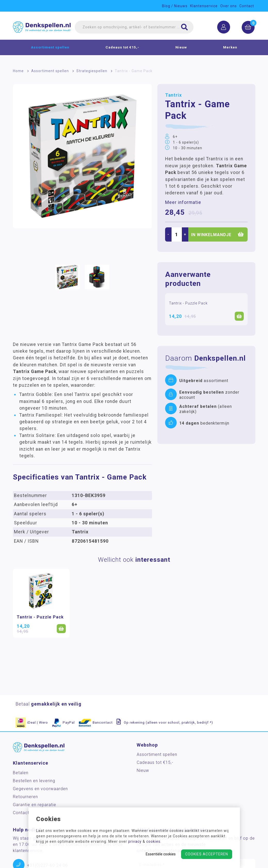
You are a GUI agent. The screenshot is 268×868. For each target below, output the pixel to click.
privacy (135, 841)
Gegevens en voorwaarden (40, 789)
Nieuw (181, 48)
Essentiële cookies (161, 854)
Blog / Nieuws (175, 6)
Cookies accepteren (207, 854)
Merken (230, 48)
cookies (153, 841)
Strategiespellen (92, 71)
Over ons (229, 6)
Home (18, 71)
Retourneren (25, 797)
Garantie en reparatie (35, 805)
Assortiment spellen (50, 48)
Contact (247, 6)
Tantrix (173, 95)
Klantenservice (204, 6)
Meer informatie (183, 202)
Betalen (21, 773)
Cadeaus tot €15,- (122, 48)
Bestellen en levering (34, 781)
